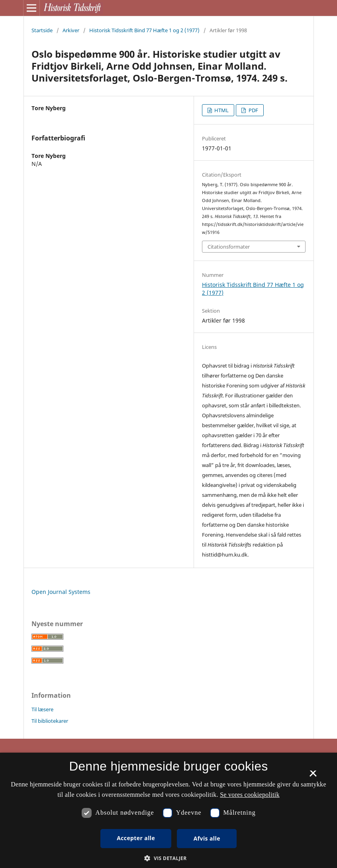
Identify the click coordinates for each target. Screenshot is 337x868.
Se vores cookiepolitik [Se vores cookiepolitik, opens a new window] (250, 795)
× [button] (313, 776)
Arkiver (71, 30)
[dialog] (168, 810)
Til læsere (42, 709)
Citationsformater (229, 247)
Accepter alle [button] (136, 838)
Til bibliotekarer (50, 721)
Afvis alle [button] (207, 838)
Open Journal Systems (61, 592)
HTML (221, 110)
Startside (42, 30)
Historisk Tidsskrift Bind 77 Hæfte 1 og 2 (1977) (144, 30)
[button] (168, 858)
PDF (253, 110)
